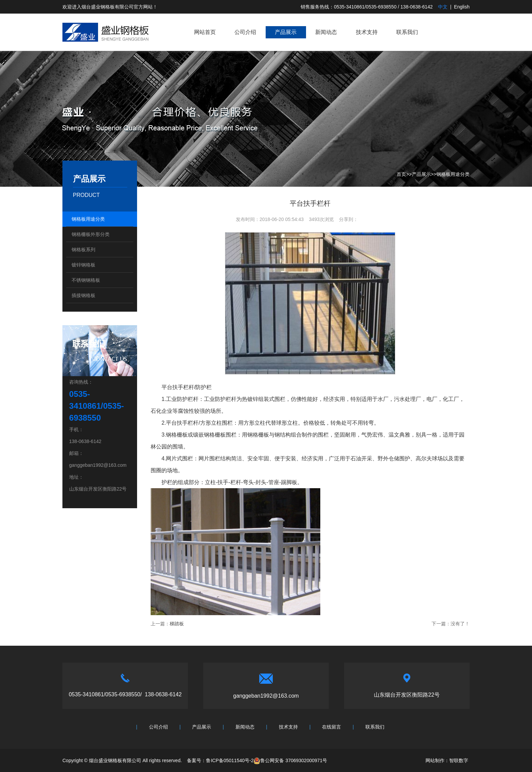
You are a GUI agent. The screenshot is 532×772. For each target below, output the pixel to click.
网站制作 (435, 760)
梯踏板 (177, 624)
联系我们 (407, 32)
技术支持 (367, 32)
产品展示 (286, 32)
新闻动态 (326, 32)
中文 (443, 7)
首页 (401, 174)
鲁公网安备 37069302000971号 (290, 760)
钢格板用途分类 (453, 174)
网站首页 (205, 32)
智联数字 (459, 760)
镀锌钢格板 (83, 265)
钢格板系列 (83, 250)
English (462, 7)
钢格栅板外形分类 (91, 234)
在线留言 (331, 727)
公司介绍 (245, 32)
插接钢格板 (83, 295)
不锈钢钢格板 (86, 280)
